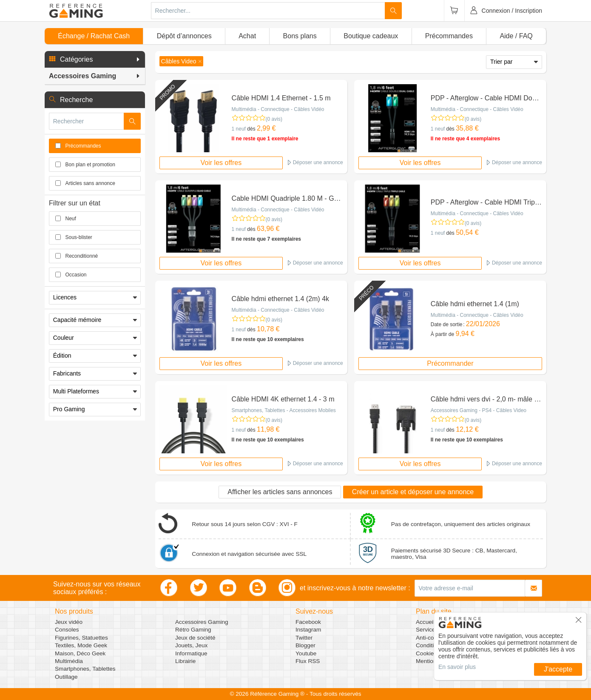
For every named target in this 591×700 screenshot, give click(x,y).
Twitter (304, 638)
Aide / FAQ (516, 36)
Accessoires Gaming (202, 622)
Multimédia (69, 661)
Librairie (185, 661)
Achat (247, 36)
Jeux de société (195, 638)
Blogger (305, 645)
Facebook (308, 622)
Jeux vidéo (69, 622)
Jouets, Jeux (191, 645)
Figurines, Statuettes (81, 638)
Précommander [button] (450, 363)
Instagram (308, 630)
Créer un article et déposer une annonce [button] (413, 492)
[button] (95, 60)
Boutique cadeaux (371, 36)
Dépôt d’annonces (184, 36)
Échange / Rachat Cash (94, 36)
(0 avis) (274, 119)
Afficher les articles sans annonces (280, 492)
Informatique (191, 653)
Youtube (306, 653)
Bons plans (300, 36)
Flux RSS (308, 661)
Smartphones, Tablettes (85, 669)
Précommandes (449, 36)
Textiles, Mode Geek (81, 645)
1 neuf (239, 129)
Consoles (67, 630)
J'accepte (558, 669)
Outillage (66, 677)
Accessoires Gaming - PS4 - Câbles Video (479, 410)
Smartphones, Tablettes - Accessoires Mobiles (284, 410)
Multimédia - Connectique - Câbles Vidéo (278, 109)
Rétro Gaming (193, 630)
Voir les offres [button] (221, 163)
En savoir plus (457, 667)
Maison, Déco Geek (80, 653)
